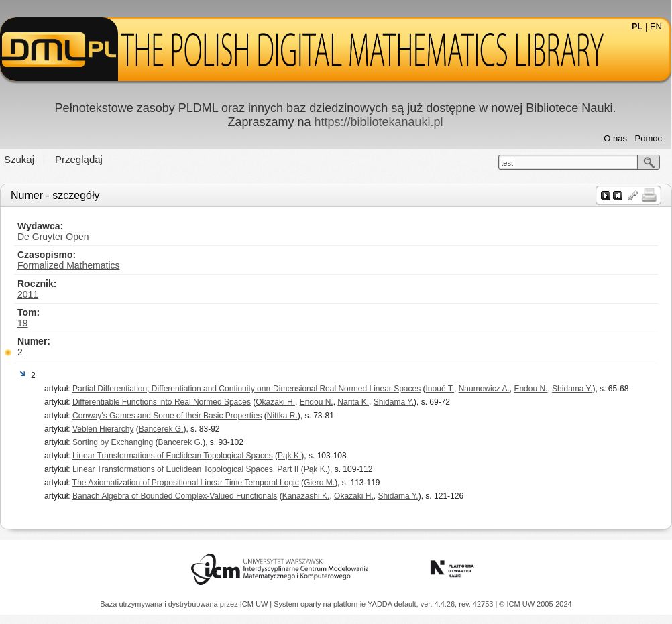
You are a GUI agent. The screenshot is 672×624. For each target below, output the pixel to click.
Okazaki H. (275, 402)
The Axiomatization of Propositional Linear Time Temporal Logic (186, 483)
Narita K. (353, 402)
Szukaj (19, 159)
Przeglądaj (79, 159)
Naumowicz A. (484, 389)
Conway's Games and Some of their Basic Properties (167, 416)
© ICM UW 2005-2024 (535, 604)
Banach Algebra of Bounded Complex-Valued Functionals (175, 496)
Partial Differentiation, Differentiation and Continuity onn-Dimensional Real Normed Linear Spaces (246, 389)
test (507, 163)
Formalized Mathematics (69, 265)
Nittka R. (282, 416)
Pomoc (649, 138)
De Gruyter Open (53, 237)
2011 (28, 294)
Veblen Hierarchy (103, 429)
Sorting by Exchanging (113, 442)
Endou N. (530, 389)
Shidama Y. (572, 389)
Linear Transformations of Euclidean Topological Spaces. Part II (185, 469)
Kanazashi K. (306, 496)
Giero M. (319, 483)
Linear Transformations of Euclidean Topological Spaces (173, 456)
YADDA (381, 604)
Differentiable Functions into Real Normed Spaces (162, 402)
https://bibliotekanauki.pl (378, 122)
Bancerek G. (161, 429)
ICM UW (255, 604)
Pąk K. (289, 456)
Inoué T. (440, 389)
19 (23, 323)
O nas (615, 138)
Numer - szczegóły (55, 195)
